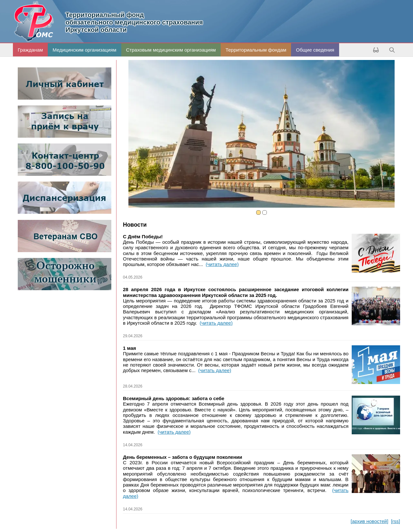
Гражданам (30, 50)
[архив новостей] (370, 521)
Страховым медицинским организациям (171, 50)
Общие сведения (315, 50)
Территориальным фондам (256, 50)
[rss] (396, 521)
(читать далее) (222, 264)
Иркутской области (233, 22)
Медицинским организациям (84, 50)
